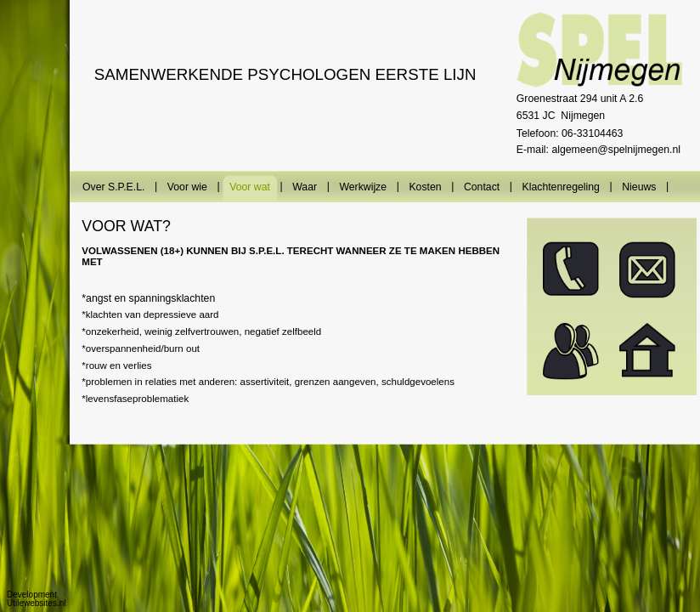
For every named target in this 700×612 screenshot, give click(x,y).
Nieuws (639, 187)
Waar (305, 187)
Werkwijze (363, 187)
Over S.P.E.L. (113, 187)
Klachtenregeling (560, 187)
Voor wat (250, 187)
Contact (482, 187)
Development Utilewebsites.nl (36, 599)
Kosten (425, 187)
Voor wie (186, 187)
